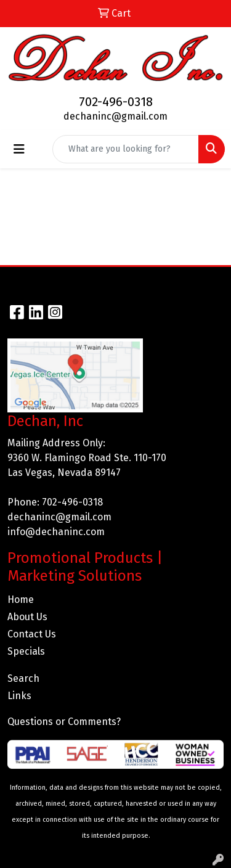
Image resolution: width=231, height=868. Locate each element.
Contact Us (32, 634)
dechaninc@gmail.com (115, 116)
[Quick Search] (126, 149)
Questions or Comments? (64, 722)
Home (21, 600)
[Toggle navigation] (19, 149)
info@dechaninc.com (56, 532)
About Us (27, 617)
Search (23, 678)
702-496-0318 (116, 102)
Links (19, 696)
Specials (26, 651)
